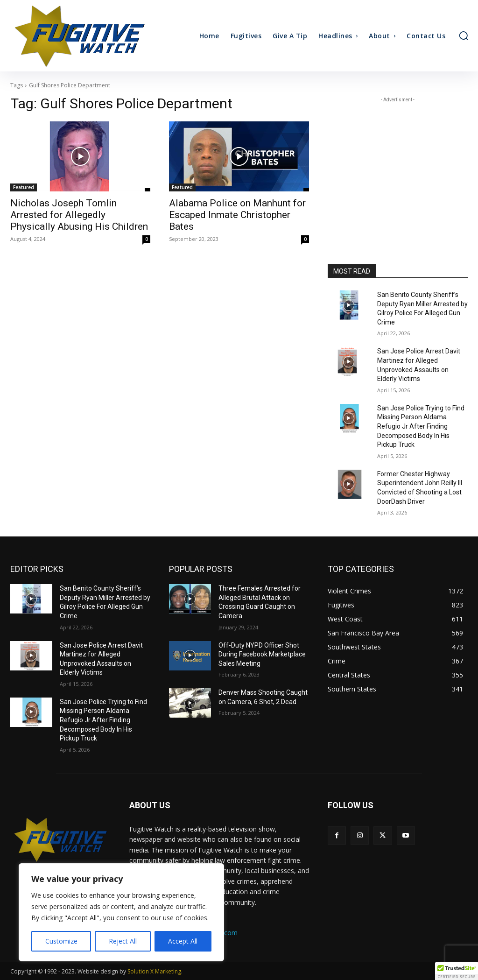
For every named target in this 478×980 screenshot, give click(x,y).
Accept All (183, 941)
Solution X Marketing (154, 971)
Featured (24, 187)
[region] (121, 912)
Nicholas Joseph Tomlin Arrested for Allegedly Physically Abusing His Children (79, 215)
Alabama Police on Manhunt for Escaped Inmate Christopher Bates (237, 215)
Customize (61, 941)
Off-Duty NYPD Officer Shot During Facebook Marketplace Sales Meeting (262, 654)
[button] (464, 35)
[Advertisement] (398, 163)
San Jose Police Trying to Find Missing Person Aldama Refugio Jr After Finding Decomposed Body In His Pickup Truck (421, 426)
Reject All (123, 941)
